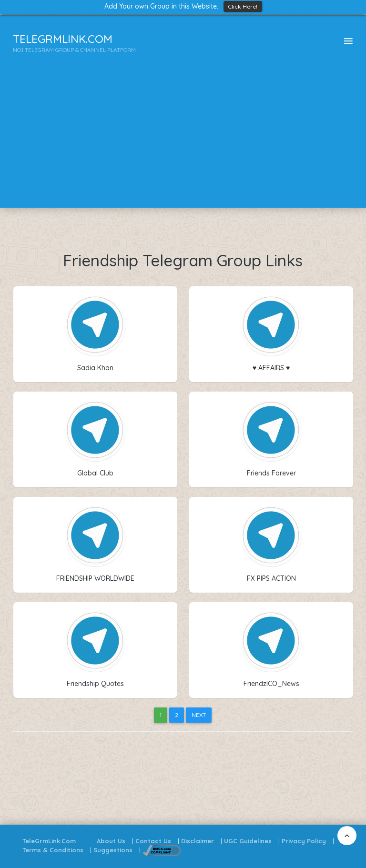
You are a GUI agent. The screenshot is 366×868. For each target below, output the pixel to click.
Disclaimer (198, 841)
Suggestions (113, 850)
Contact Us (153, 841)
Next (199, 715)
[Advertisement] (183, 141)
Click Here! (243, 6)
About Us (111, 841)
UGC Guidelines (248, 841)
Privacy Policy (304, 841)
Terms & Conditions (53, 850)
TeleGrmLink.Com (49, 841)
